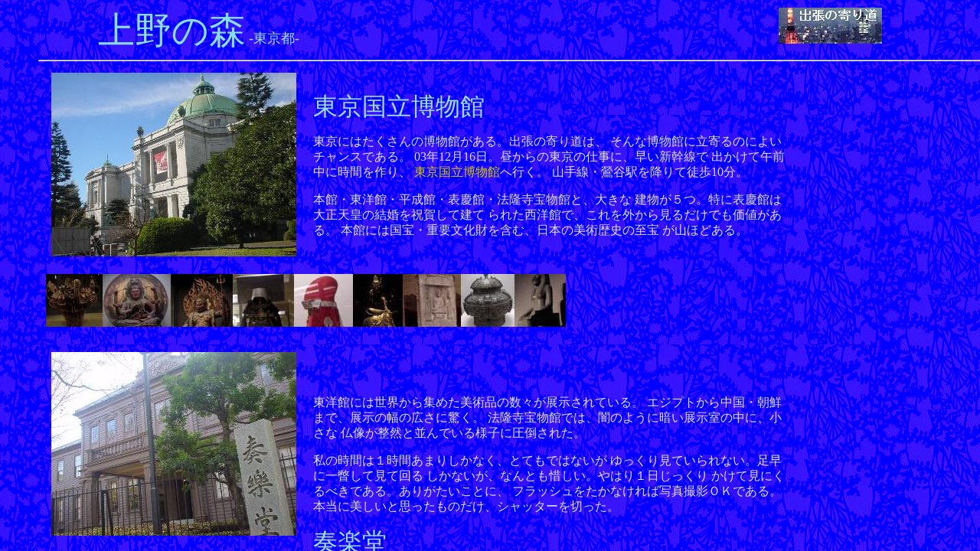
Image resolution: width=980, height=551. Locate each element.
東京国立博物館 (457, 172)
